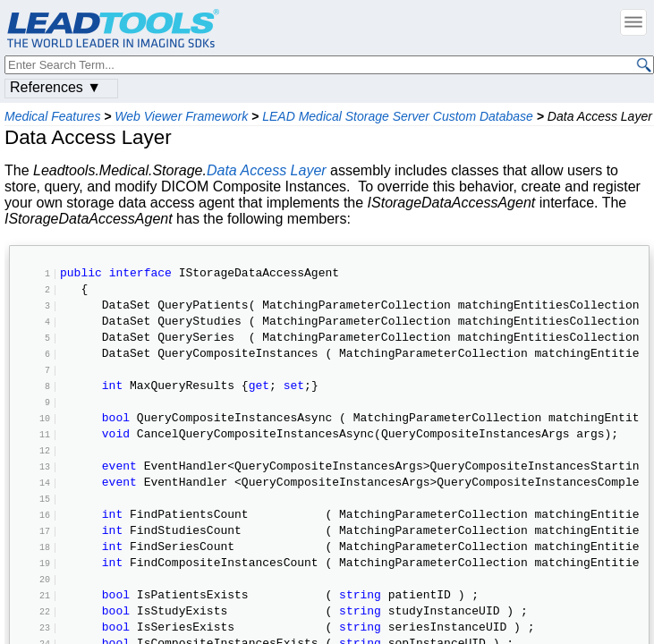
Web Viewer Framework (181, 116)
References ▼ (55, 87)
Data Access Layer (267, 170)
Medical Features (52, 116)
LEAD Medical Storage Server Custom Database (398, 116)
